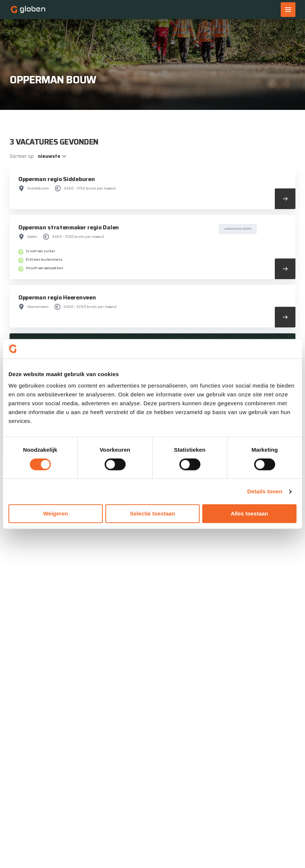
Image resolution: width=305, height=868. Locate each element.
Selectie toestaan (153, 514)
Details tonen (265, 491)
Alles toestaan (249, 514)
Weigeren (55, 514)
